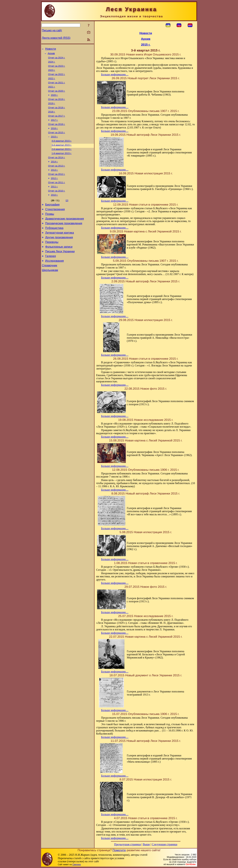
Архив (51, 54)
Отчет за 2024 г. (57, 59)
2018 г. (52, 118)
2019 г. (52, 109)
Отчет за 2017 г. (57, 122)
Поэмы (50, 228)
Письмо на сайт (52, 30)
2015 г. (54, 145)
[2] (67, 213)
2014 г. (54, 172)
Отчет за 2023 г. (57, 68)
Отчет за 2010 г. (57, 203)
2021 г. (52, 91)
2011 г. (54, 199)
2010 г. (54, 208)
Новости (51, 49)
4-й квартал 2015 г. (62, 149)
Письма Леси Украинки (60, 270)
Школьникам (50, 291)
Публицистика (54, 244)
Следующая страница (165, 844)
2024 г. (52, 64)
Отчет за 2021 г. (57, 86)
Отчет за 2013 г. (57, 176)
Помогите (119, 850)
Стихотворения (55, 223)
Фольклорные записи (59, 265)
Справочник (50, 286)
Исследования (55, 280)
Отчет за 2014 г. (57, 167)
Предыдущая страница (127, 844)
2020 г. (54, 100)
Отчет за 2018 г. (57, 113)
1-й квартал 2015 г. (62, 163)
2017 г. (54, 127)
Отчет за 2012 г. (57, 185)
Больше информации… (115, 74)
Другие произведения (59, 254)
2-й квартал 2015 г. (62, 158)
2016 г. (54, 136)
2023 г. (52, 73)
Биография (52, 218)
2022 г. (52, 82)
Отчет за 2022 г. (57, 77)
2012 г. (54, 190)
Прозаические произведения (64, 239)
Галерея (51, 275)
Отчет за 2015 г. (57, 140)
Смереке (77, 865)
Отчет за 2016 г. (57, 131)
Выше (146, 844)
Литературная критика (60, 249)
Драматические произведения (65, 234)
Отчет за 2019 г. (57, 104)
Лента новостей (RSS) (56, 38)
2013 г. (54, 181)
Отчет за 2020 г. (57, 95)
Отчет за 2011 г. (57, 194)
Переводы (52, 260)
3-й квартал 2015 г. (62, 154)
